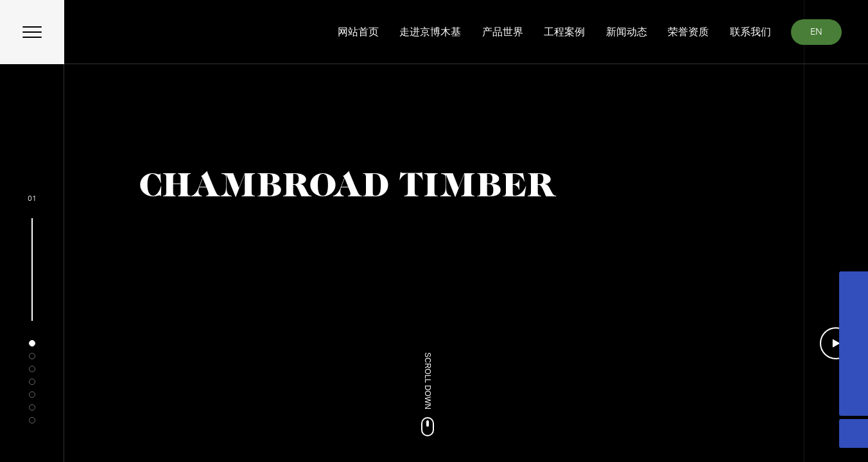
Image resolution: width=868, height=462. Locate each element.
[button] (32, 343)
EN (816, 32)
